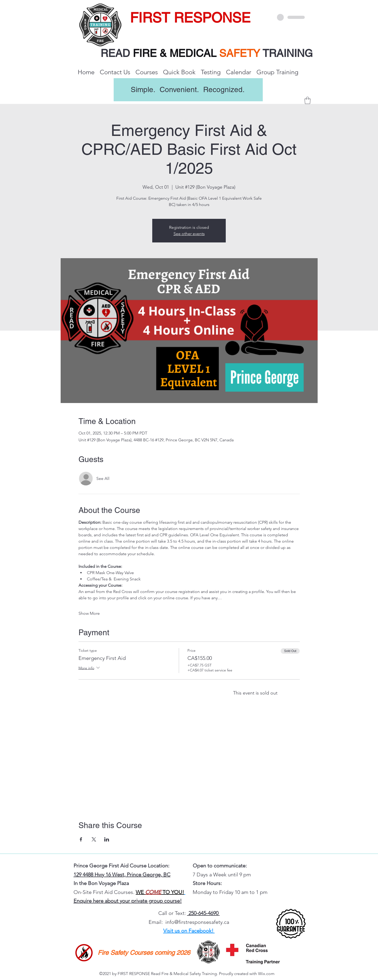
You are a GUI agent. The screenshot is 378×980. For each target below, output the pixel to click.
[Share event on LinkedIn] (107, 839)
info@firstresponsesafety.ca (197, 922)
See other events (189, 234)
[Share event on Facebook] (81, 839)
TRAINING (288, 53)
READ (117, 53)
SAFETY (241, 53)
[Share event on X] (94, 839)
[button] (308, 100)
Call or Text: (173, 913)
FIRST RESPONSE (190, 18)
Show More (89, 613)
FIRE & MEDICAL (175, 53)
